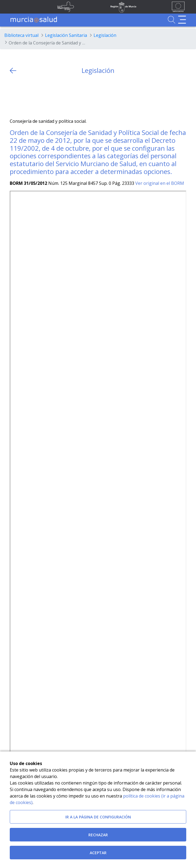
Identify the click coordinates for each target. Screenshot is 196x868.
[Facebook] (25, 96)
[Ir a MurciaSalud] (34, 20)
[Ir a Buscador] (171, 20)
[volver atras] (13, 71)
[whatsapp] (35, 96)
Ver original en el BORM (160, 183)
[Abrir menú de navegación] (182, 20)
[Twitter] (14, 96)
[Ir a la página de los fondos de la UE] (178, 7)
